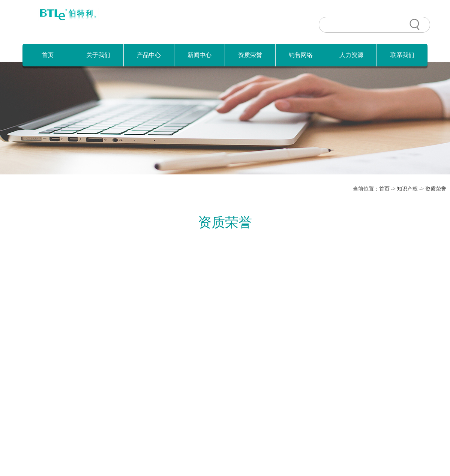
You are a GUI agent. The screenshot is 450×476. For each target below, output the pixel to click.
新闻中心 (199, 55)
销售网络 (301, 55)
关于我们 (98, 55)
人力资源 (351, 55)
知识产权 (407, 189)
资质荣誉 (250, 55)
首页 (48, 55)
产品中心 (149, 55)
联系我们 (402, 55)
